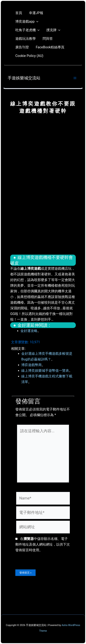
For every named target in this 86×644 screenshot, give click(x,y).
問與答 (48, 39)
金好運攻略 (29, 331)
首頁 (19, 13)
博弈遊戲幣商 (32, 365)
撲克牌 (53, 30)
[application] (36, 21)
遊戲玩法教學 (26, 39)
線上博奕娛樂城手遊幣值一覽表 (45, 371)
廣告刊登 (22, 47)
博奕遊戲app (27, 21)
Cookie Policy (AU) (29, 56)
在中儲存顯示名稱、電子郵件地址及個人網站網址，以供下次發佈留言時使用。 (43, 544)
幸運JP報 (36, 13)
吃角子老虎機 (27, 30)
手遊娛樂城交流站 (24, 78)
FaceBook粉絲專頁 (50, 47)
